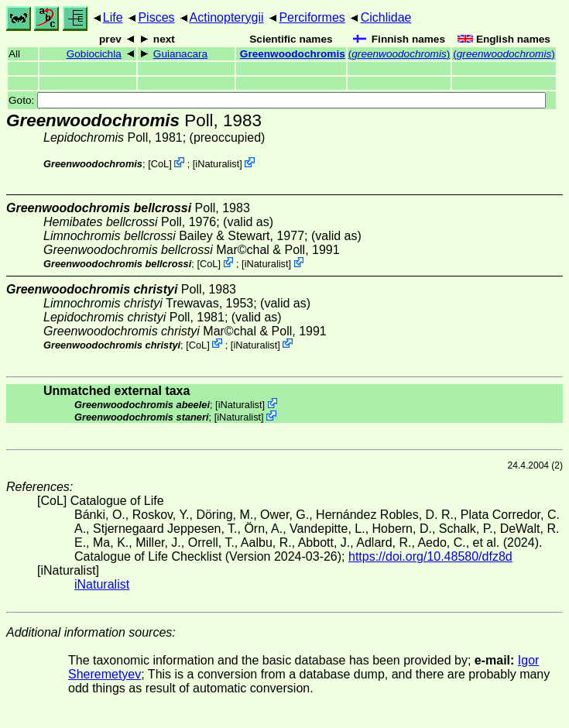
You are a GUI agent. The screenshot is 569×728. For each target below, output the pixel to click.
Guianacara (180, 54)
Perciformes (312, 17)
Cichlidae (386, 17)
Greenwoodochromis (293, 54)
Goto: (277, 100)
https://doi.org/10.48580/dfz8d (430, 556)
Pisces (156, 17)
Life (113, 17)
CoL (160, 164)
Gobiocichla (94, 54)
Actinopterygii (227, 17)
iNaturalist (217, 164)
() (399, 54)
